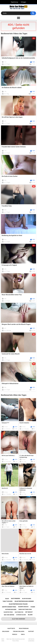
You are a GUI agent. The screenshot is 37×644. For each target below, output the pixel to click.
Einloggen (24, 2)
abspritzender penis (9, 607)
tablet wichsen (7, 601)
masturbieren (15, 599)
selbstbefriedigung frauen (18, 604)
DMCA (23, 634)
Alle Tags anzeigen (18, 619)
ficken (33, 607)
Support (31, 631)
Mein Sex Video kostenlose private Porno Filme (16, 640)
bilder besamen (27, 599)
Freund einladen (19, 631)
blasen (30, 615)
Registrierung (14, 2)
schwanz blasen (21, 615)
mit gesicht (29, 612)
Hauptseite (11, 628)
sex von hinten (9, 615)
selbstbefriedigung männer (24, 601)
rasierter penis (8, 612)
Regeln (15, 634)
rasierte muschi (23, 607)
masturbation (19, 612)
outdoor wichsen (11, 610)
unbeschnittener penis (25, 609)
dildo (7, 599)
